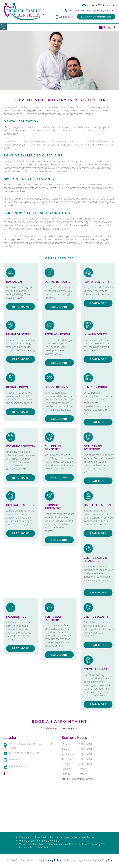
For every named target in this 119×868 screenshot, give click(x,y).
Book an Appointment (96, 17)
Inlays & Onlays (96, 334)
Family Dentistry (96, 282)
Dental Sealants (96, 617)
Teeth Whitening (57, 334)
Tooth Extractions (98, 505)
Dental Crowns (18, 387)
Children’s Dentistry (53, 448)
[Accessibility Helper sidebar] (4, 26)
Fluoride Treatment (53, 507)
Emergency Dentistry (53, 618)
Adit (110, 860)
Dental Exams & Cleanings (95, 559)
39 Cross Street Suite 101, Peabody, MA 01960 (90, 10)
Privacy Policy (53, 860)
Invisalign (14, 282)
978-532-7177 (64, 17)
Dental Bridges (56, 387)
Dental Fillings (95, 669)
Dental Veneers (18, 334)
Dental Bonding (96, 387)
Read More (21, 306)
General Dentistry (20, 505)
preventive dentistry (24, 239)
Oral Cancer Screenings (93, 448)
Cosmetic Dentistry (21, 446)
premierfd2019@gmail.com (99, 5)
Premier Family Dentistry (28, 111)
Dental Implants (57, 282)
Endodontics (16, 617)
